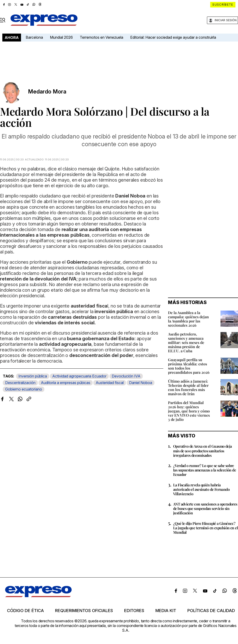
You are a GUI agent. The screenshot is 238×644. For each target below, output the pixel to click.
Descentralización (20, 383)
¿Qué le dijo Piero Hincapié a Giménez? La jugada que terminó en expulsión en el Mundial (205, 528)
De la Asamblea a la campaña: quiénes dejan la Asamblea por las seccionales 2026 (188, 319)
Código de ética (25, 611)
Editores (134, 611)
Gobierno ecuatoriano (24, 389)
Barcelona (34, 37)
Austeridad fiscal (110, 383)
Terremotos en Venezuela (101, 37)
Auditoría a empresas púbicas (66, 383)
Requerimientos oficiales (84, 611)
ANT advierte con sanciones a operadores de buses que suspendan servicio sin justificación (205, 508)
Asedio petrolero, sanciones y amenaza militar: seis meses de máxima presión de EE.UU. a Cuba (186, 342)
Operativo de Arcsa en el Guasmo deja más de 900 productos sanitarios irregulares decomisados (202, 451)
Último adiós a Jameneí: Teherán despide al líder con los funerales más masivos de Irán (188, 387)
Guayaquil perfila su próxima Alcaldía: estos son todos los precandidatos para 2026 (189, 366)
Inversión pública (33, 376)
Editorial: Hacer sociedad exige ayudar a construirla (173, 37)
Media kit (166, 611)
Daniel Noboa (141, 383)
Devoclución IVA (126, 376)
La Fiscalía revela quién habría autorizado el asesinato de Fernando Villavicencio (201, 489)
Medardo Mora (47, 92)
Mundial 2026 (61, 37)
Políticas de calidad (211, 611)
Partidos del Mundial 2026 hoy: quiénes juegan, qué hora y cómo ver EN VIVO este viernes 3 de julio (189, 411)
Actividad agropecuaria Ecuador (79, 376)
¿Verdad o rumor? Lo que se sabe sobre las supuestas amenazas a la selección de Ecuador (205, 470)
